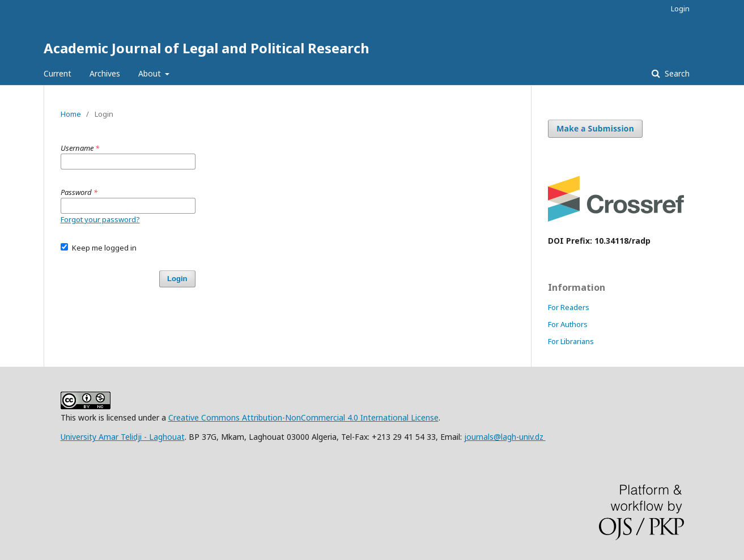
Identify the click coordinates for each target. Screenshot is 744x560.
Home (71, 114)
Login (680, 9)
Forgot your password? (100, 219)
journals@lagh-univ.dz (505, 437)
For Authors (568, 324)
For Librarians (571, 341)
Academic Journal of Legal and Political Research (207, 48)
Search (676, 73)
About (151, 73)
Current (58, 73)
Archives (105, 73)
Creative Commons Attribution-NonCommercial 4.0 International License (303, 417)
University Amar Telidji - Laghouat (123, 437)
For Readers (569, 307)
